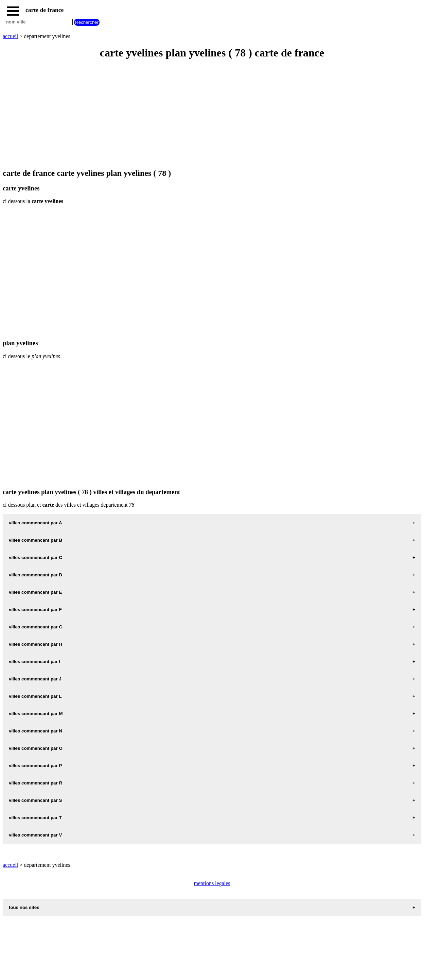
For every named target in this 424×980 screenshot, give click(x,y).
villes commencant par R (36, 783)
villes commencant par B (36, 540)
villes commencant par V (35, 835)
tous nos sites (24, 907)
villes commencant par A (36, 523)
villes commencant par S (35, 800)
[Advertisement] (207, 114)
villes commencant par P (35, 766)
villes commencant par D (36, 575)
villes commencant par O (36, 748)
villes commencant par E (35, 592)
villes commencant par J (35, 679)
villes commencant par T (35, 818)
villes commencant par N (36, 731)
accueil (10, 36)
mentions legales (212, 883)
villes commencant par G (36, 627)
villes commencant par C (36, 557)
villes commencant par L (35, 696)
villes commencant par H (36, 644)
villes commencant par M (36, 714)
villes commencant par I (34, 662)
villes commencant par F (35, 610)
